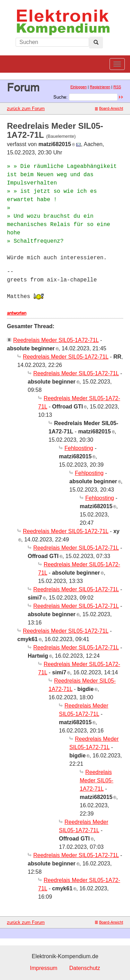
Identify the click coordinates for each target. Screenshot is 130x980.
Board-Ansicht (109, 108)
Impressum (44, 968)
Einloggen (79, 87)
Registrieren (100, 87)
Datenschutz (85, 968)
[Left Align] (96, 43)
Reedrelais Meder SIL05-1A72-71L (56, 340)
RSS (117, 87)
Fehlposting (79, 448)
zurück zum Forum (26, 108)
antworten (17, 313)
